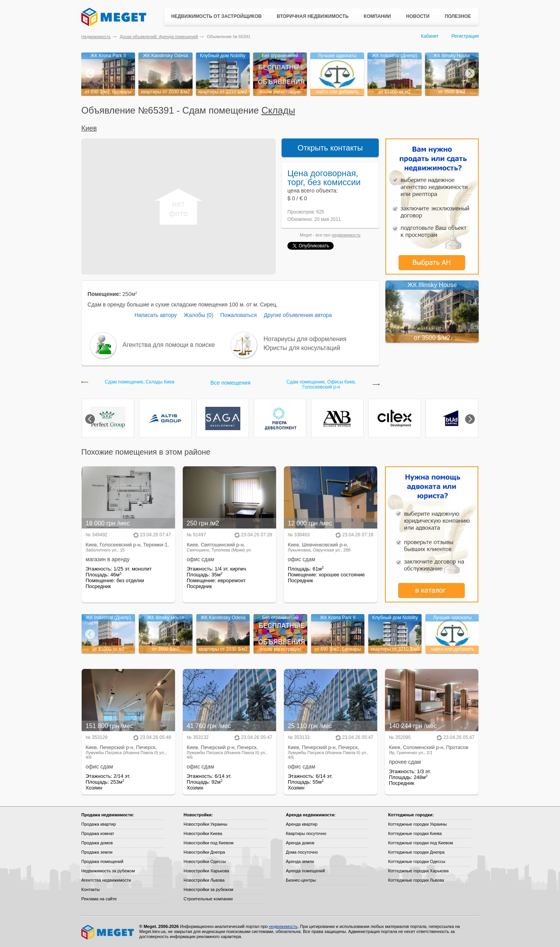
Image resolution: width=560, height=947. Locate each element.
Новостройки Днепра (204, 852)
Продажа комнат (98, 833)
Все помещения (230, 383)
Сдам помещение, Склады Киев (140, 382)
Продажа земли (97, 852)
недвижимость (346, 235)
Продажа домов (97, 843)
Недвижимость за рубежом (108, 871)
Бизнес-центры (301, 880)
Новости (418, 16)
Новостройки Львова (204, 880)
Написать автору (156, 315)
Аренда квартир (302, 824)
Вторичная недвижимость (313, 16)
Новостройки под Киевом (208, 843)
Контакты (91, 889)
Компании (377, 16)
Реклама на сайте (99, 899)
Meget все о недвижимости (108, 932)
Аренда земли (300, 861)
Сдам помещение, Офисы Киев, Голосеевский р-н (321, 385)
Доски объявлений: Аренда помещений (159, 37)
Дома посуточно (302, 852)
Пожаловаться (238, 315)
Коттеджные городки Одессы (417, 861)
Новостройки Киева (203, 833)
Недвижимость (96, 37)
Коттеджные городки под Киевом (421, 843)
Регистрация (465, 36)
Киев (89, 128)
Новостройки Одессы (205, 861)
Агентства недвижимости (106, 880)
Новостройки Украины (206, 824)
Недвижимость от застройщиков (216, 16)
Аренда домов (300, 843)
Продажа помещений (102, 861)
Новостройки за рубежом (208, 889)
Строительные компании (208, 899)
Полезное (458, 16)
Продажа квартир (99, 824)
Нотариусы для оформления (305, 339)
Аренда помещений (305, 871)
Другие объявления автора (298, 315)
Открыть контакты (330, 148)
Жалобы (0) (198, 315)
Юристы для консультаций (302, 348)
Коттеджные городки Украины (417, 824)
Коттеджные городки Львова (416, 880)
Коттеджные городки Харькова (418, 871)
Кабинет (430, 36)
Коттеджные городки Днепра (416, 852)
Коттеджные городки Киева (415, 833)
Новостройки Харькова (206, 871)
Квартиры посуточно (306, 833)
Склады (278, 110)
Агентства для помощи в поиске (169, 345)
